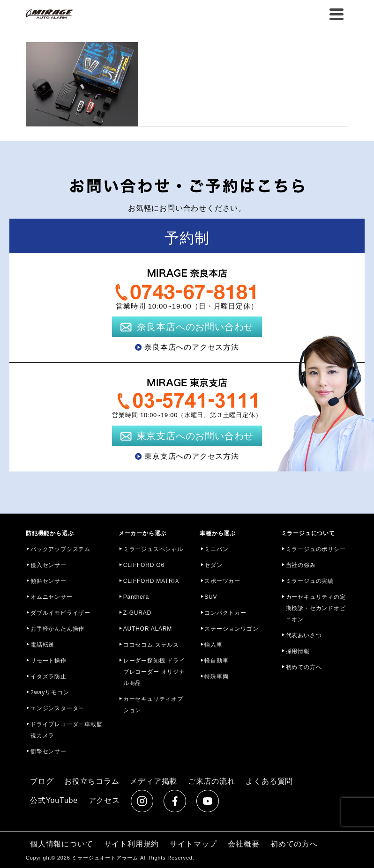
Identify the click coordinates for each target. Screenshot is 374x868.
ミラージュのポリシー (316, 549)
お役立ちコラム (92, 781)
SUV (211, 597)
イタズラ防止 (49, 677)
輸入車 (213, 645)
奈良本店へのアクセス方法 (192, 347)
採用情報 (298, 651)
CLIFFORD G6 (144, 565)
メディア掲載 (153, 781)
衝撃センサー (49, 751)
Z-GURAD (137, 613)
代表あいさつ (304, 635)
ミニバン (216, 549)
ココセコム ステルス (151, 645)
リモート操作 (49, 661)
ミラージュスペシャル (153, 549)
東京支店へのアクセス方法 (192, 456)
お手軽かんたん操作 (57, 629)
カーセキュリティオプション (153, 705)
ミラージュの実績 (310, 581)
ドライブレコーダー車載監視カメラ (67, 730)
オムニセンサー (52, 597)
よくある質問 (269, 781)
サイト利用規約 (132, 844)
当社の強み (301, 565)
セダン (213, 565)
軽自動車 (216, 661)
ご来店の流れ (212, 781)
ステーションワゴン (231, 629)
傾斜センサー (49, 581)
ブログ (42, 781)
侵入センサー (49, 565)
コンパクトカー (225, 613)
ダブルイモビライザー (60, 613)
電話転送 (42, 645)
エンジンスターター (57, 708)
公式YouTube (54, 800)
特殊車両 (216, 677)
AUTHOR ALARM (148, 629)
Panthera (136, 597)
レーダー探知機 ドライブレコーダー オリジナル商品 (154, 672)
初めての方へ (304, 667)
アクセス (104, 800)
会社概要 (243, 844)
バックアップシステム (60, 549)
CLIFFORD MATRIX (151, 581)
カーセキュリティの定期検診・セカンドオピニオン (316, 608)
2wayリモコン (50, 692)
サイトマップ (193, 844)
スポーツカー (222, 581)
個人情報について (61, 844)
